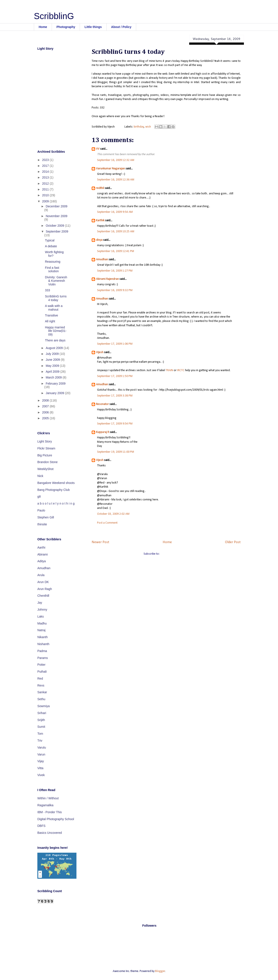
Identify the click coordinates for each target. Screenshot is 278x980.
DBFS (41, 826)
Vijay (41, 761)
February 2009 (55, 383)
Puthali (42, 672)
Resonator (102, 404)
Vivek (41, 775)
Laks (41, 616)
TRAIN (169, 370)
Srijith (41, 720)
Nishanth (43, 644)
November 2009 (56, 216)
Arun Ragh (45, 589)
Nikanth (42, 637)
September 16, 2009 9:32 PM (115, 290)
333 (47, 290)
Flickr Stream (46, 448)
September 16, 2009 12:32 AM (116, 160)
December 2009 (56, 206)
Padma (42, 651)
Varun (41, 754)
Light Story (45, 441)
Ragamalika (45, 805)
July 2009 (53, 354)
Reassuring (53, 262)
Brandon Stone (47, 462)
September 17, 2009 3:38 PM (115, 396)
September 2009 (57, 231)
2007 (46, 406)
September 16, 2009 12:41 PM (116, 251)
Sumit (41, 727)
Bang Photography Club (54, 490)
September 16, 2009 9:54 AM (115, 212)
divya (99, 240)
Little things (93, 27)
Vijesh (100, 352)
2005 (46, 418)
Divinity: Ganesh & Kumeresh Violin (56, 281)
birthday (139, 127)
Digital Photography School (56, 819)
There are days (55, 340)
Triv (40, 741)
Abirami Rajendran (107, 279)
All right (50, 321)
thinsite (42, 524)
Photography (66, 27)
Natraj (41, 630)
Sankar (42, 692)
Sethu (41, 699)
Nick (40, 476)
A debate (51, 246)
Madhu (42, 623)
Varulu (42, 747)
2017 (46, 166)
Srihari (42, 713)
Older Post (233, 542)
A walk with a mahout (54, 308)
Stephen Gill (46, 517)
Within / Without (48, 798)
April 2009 (53, 372)
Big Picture (45, 455)
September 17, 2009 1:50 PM (115, 376)
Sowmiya (44, 706)
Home (43, 27)
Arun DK (43, 582)
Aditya (42, 561)
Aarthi (41, 547)
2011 (46, 189)
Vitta (40, 768)
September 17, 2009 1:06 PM (115, 344)
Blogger (160, 971)
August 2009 (55, 348)
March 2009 (54, 377)
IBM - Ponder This (50, 812)
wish (148, 127)
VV (98, 149)
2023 (46, 160)
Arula (41, 575)
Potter (41, 665)
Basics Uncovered (50, 833)
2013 (46, 177)
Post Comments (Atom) (175, 554)
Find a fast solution (52, 270)
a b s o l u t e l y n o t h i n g (56, 503)
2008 (46, 400)
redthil (100, 188)
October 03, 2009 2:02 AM (113, 514)
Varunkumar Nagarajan (110, 169)
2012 (46, 184)
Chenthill (43, 596)
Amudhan (102, 260)
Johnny (42, 610)
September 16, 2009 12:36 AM (116, 180)
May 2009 (53, 366)
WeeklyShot (45, 469)
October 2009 (55, 226)
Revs (41, 685)
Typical (50, 240)
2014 (46, 172)
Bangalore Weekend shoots (56, 483)
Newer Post (100, 542)
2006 (46, 412)
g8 (39, 497)
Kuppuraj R (103, 432)
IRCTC (181, 370)
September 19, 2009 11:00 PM (116, 452)
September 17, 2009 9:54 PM (115, 424)
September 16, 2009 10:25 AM (116, 232)
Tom (40, 734)
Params (43, 658)
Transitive (51, 315)
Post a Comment (107, 523)
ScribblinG (54, 16)
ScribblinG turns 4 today (56, 298)
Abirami (42, 554)
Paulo (41, 510)
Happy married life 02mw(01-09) (56, 331)
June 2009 (53, 360)
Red (40, 678)
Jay (40, 603)
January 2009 (55, 393)
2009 (46, 201)
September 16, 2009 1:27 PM (115, 271)
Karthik (100, 220)
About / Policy (121, 27)
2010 (46, 195)
